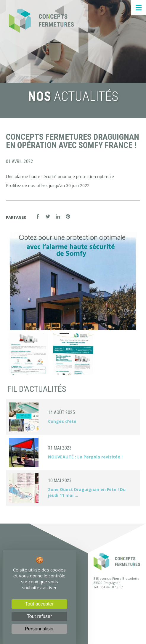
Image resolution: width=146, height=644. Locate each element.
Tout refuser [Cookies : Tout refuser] (39, 616)
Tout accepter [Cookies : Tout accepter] (39, 604)
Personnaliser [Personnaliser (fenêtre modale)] (39, 629)
